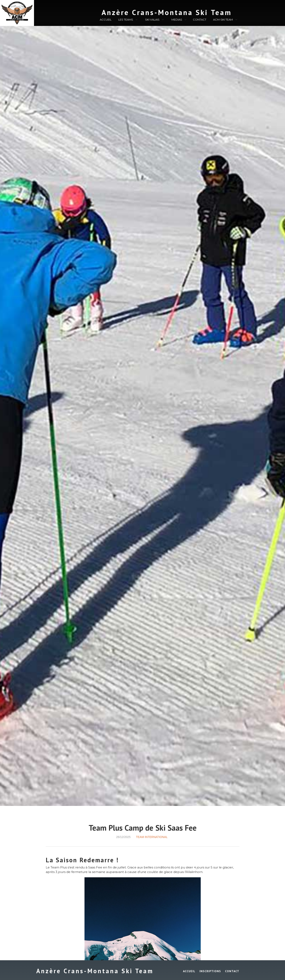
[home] (145, 12)
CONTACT (200, 20)
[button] (127, 20)
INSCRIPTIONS (210, 971)
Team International (152, 837)
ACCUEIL (106, 20)
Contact (232, 971)
